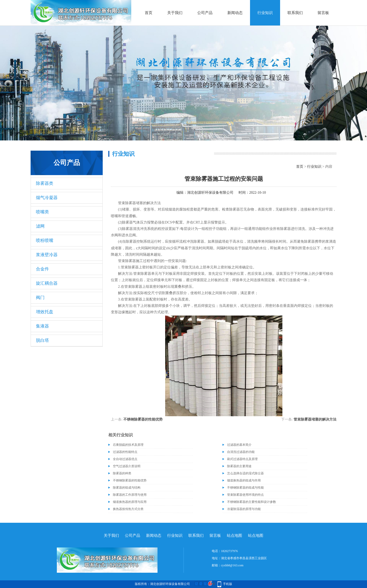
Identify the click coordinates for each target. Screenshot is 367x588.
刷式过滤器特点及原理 (242, 459)
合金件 (42, 269)
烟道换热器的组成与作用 (244, 480)
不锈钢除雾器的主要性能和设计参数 (252, 502)
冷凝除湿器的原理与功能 (244, 509)
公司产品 (205, 13)
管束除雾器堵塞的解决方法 (315, 419)
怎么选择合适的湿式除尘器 (245, 473)
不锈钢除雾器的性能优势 (143, 419)
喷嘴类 (42, 212)
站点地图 (234, 535)
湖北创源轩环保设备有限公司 (210, 193)
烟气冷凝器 (47, 198)
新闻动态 (235, 13)
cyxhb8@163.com (232, 565)
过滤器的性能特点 (125, 452)
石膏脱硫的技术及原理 (128, 445)
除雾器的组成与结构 (127, 488)
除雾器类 (45, 183)
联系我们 (295, 13)
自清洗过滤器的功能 (241, 452)
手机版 (228, 584)
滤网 (40, 226)
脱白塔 (42, 340)
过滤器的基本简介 (239, 445)
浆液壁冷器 (47, 255)
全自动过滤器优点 (125, 459)
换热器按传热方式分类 (128, 509)
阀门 (40, 298)
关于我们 (175, 13)
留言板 (323, 13)
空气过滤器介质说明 (127, 466)
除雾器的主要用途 (239, 466)
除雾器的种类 (122, 473)
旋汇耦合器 (47, 283)
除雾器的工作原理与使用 (130, 495)
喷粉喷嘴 (45, 240)
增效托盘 (45, 312)
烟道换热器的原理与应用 (130, 502)
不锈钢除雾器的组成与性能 (245, 488)
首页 (149, 13)
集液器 (42, 326)
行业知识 (265, 13)
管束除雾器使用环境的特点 (245, 495)
